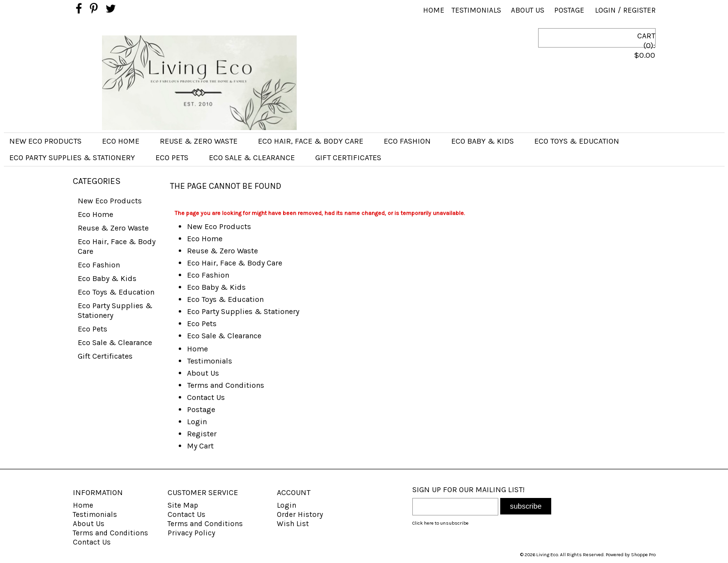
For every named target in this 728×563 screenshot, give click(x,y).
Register (639, 10)
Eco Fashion (407, 141)
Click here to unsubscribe (440, 523)
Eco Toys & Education (577, 141)
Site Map (183, 505)
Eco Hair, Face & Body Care (311, 141)
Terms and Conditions (226, 385)
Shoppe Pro (643, 555)
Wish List (293, 524)
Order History (300, 514)
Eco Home (121, 141)
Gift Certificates (348, 157)
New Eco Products (45, 141)
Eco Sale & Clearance (252, 157)
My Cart (200, 446)
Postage (569, 10)
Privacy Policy (191, 533)
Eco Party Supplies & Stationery (72, 157)
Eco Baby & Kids (483, 141)
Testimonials (476, 10)
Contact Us (206, 397)
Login (605, 10)
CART (610, 54)
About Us (528, 10)
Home (434, 10)
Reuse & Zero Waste (199, 141)
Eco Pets (172, 157)
